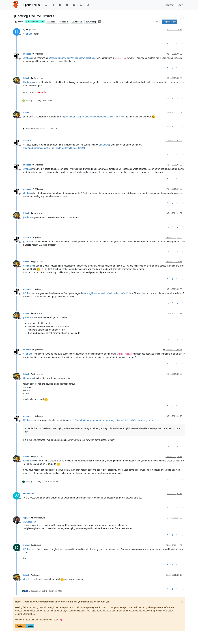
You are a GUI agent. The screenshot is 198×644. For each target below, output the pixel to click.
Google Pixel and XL (35, 22)
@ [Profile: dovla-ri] (27, 579)
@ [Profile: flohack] (27, 34)
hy (24, 30)
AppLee (26, 518)
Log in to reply (170, 22)
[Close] (182, 602)
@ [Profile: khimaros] (28, 82)
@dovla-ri (36, 575)
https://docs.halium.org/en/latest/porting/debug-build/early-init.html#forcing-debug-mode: (112, 420)
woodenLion (28, 494)
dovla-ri (26, 545)
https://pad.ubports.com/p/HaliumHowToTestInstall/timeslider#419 (54, 148)
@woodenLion (38, 518)
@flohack (31, 30)
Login (30, 626)
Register (20, 626)
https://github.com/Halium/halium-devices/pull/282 (107, 293)
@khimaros (37, 78)
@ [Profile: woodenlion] (29, 522)
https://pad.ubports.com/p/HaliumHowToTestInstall (73, 58)
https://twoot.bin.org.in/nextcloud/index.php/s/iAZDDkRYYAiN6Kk (93, 117)
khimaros (27, 54)
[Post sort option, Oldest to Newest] (157, 22)
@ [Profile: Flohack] (104, 145)
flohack (26, 78)
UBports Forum (31, 5)
